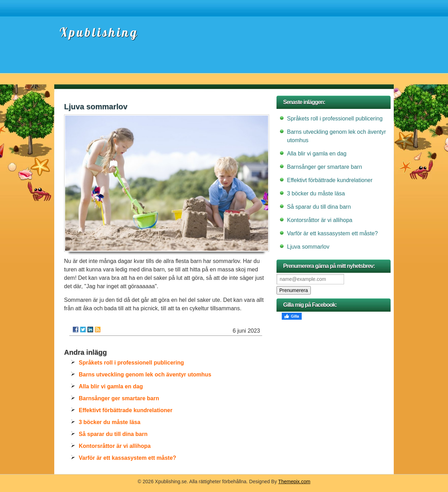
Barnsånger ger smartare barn (119, 398)
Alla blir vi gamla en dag (111, 386)
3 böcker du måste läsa (110, 422)
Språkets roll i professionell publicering (131, 363)
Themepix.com (294, 481)
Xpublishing (99, 32)
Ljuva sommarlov (308, 247)
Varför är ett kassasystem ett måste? (127, 458)
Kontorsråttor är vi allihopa (115, 446)
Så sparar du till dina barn (113, 434)
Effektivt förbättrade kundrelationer (126, 410)
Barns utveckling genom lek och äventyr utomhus (145, 375)
